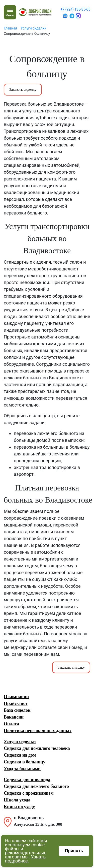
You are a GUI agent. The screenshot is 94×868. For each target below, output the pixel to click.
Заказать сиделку (23, 89)
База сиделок (17, 710)
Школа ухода (17, 800)
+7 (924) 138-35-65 (75, 9)
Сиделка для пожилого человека (37, 748)
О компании (16, 697)
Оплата (11, 724)
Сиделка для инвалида (27, 780)
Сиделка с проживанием (29, 793)
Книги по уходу (19, 807)
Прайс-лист (16, 703)
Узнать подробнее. (25, 859)
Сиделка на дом (20, 755)
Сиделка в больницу (25, 762)
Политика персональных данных (38, 731)
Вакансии (14, 717)
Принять (74, 851)
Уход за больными (22, 769)
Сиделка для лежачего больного (36, 786)
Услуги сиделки (20, 741)
